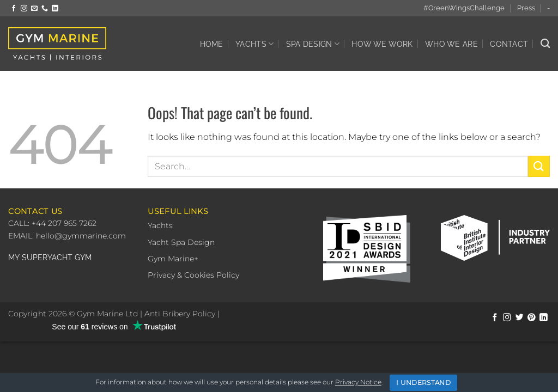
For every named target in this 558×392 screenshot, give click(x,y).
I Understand (423, 382)
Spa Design (313, 44)
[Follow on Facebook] (14, 9)
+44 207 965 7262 (63, 223)
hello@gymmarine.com (81, 236)
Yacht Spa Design (181, 242)
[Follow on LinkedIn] (55, 9)
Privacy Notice (358, 382)
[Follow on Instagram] (24, 9)
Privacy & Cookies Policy (193, 275)
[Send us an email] (34, 9)
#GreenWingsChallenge (464, 8)
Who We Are (451, 44)
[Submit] (539, 166)
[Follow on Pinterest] (532, 318)
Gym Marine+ (173, 259)
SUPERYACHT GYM (57, 258)
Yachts (254, 44)
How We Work (382, 44)
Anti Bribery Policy (180, 314)
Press (526, 8)
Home (212, 44)
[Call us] (45, 9)
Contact (509, 44)
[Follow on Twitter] (520, 318)
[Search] (545, 44)
